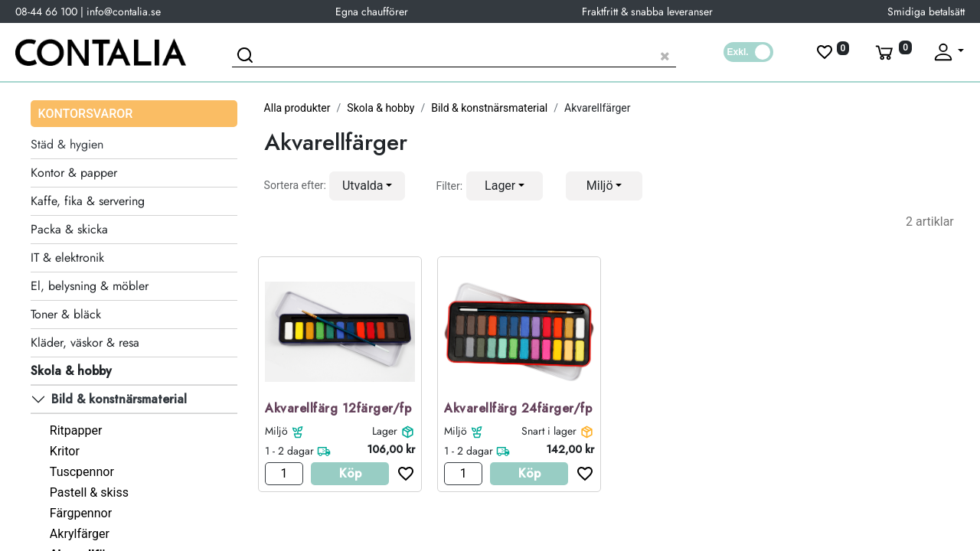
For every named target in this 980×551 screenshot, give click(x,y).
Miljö (276, 431)
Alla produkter (297, 108)
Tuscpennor (82, 472)
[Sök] (247, 57)
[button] (367, 186)
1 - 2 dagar (289, 451)
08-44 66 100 (46, 11)
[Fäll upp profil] (948, 52)
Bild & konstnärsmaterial (489, 108)
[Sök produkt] (454, 54)
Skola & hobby (381, 108)
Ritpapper (76, 430)
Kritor (65, 451)
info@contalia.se (124, 11)
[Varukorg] (892, 52)
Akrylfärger (80, 534)
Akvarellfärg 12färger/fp (338, 409)
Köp (350, 473)
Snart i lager (549, 431)
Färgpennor (81, 513)
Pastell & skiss (89, 492)
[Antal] (284, 474)
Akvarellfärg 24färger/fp (518, 409)
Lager (385, 431)
